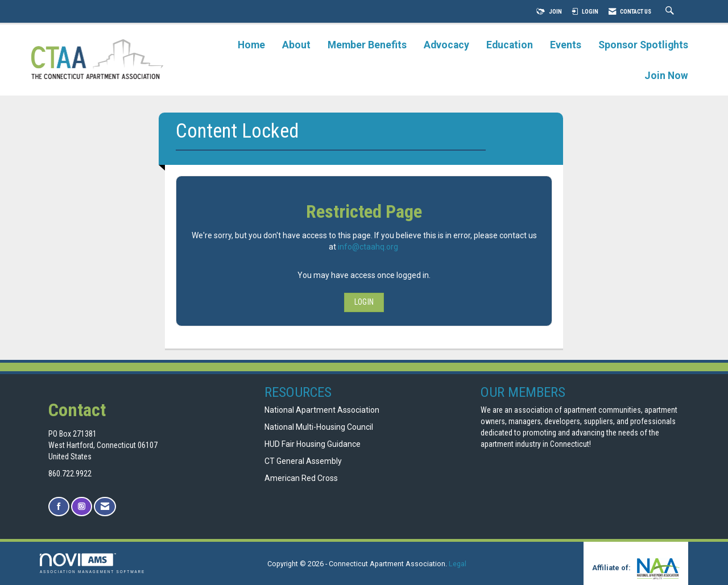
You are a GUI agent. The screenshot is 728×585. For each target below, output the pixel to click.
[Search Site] (671, 12)
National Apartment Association (322, 410)
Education (510, 45)
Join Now (666, 76)
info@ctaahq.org (368, 247)
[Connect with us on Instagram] (82, 507)
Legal (458, 564)
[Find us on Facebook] (59, 507)
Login (364, 302)
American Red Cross (302, 478)
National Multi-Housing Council (319, 427)
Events (566, 45)
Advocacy (446, 45)
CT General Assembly (303, 461)
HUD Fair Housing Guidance (313, 444)
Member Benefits (367, 45)
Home (251, 45)
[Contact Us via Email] (105, 507)
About (296, 45)
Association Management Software (92, 563)
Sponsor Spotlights (643, 45)
